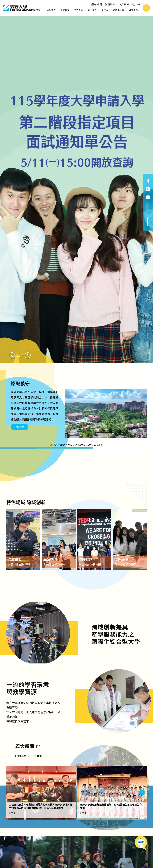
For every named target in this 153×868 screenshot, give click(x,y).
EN (136, 4)
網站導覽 (97, 4)
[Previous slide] (12, 355)
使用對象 (111, 4)
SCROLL (148, 215)
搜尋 (125, 4)
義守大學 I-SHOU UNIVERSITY (22, 8)
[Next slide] (28, 355)
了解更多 (20, 427)
